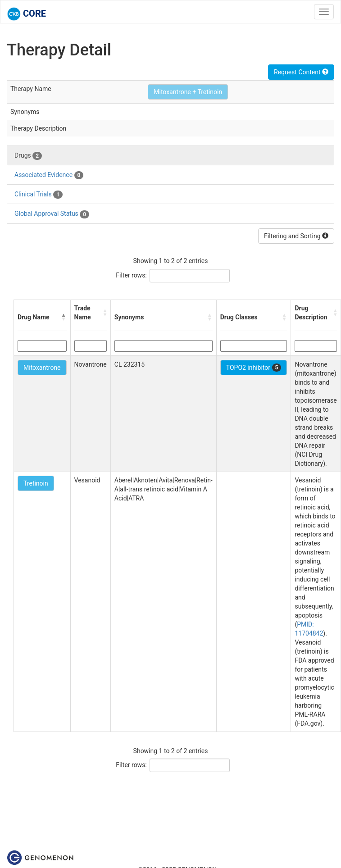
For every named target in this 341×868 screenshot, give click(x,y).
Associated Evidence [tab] (49, 175)
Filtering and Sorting (296, 236)
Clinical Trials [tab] (39, 195)
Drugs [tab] (28, 156)
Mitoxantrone (42, 368)
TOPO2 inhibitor (254, 368)
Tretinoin (36, 483)
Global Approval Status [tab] (52, 214)
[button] (64, 317)
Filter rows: (131, 275)
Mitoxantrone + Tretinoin (188, 92)
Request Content (301, 72)
